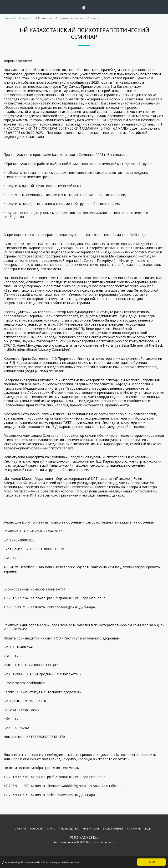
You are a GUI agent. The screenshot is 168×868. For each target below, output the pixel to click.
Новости (24, 18)
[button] (5, 7)
